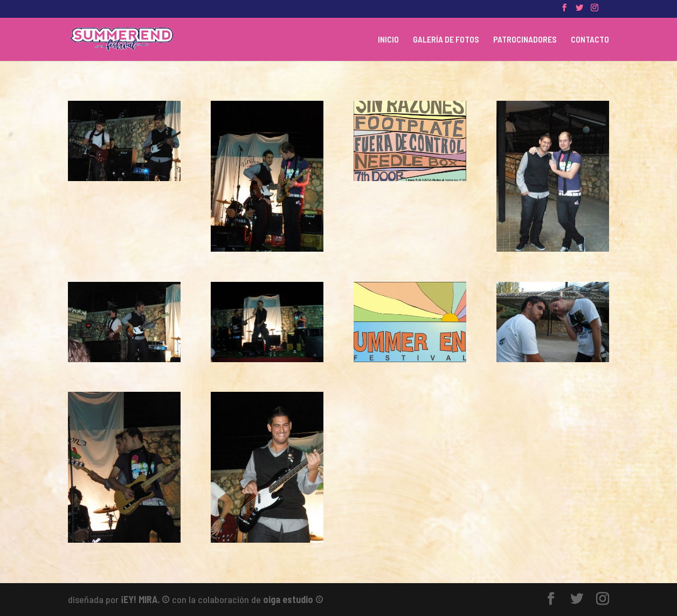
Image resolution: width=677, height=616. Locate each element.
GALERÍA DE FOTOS (446, 40)
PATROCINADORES (525, 40)
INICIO (388, 40)
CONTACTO (590, 40)
